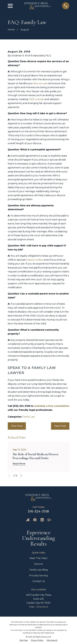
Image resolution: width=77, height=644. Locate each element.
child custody (36, 99)
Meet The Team (38, 558)
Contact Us (39, 581)
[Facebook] (35, 520)
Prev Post (17, 426)
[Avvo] (28, 520)
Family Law (29, 417)
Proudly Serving (38, 576)
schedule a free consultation (52, 406)
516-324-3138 (38, 511)
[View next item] (21, 476)
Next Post (60, 426)
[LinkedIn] (42, 520)
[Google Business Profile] (49, 520)
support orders (35, 260)
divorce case (40, 83)
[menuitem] (24, 640)
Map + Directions (39, 607)
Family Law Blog (39, 570)
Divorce (38, 564)
